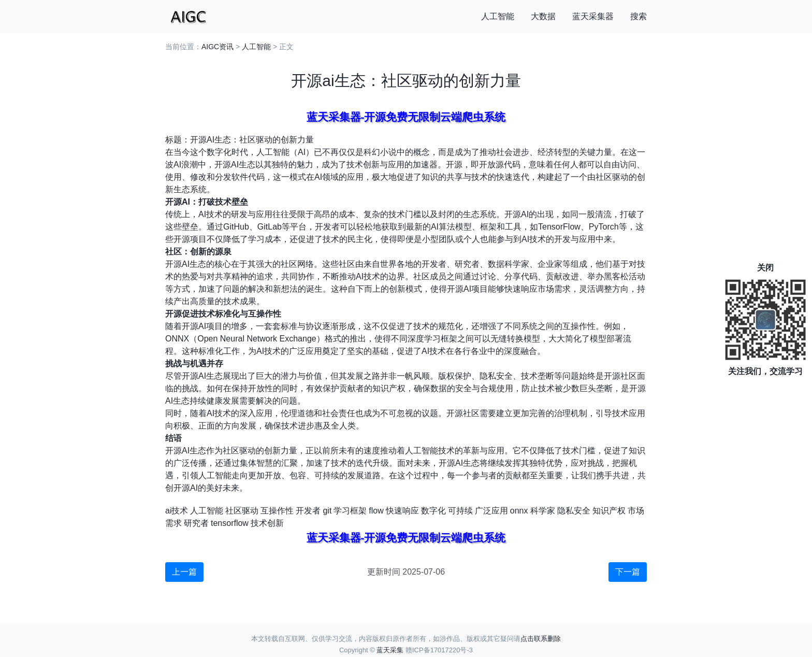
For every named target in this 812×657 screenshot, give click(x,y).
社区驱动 (242, 511)
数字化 (433, 511)
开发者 (308, 511)
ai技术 (177, 511)
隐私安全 (574, 511)
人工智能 (498, 16)
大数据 (543, 16)
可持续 (460, 511)
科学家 (543, 511)
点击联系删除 (541, 639)
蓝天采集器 (593, 16)
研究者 (196, 523)
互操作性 (277, 511)
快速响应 (402, 511)
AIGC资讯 (218, 47)
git (327, 511)
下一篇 (628, 572)
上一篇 (184, 572)
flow (376, 511)
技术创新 (267, 523)
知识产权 (609, 511)
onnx (519, 511)
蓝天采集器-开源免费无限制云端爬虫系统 (406, 117)
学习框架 (350, 511)
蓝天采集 (390, 650)
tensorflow (230, 523)
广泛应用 (491, 511)
